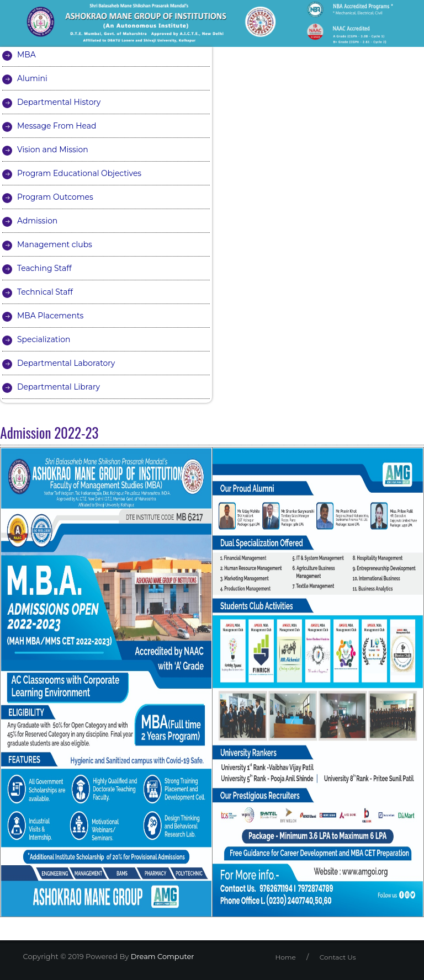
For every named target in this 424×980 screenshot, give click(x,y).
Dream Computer (161, 956)
